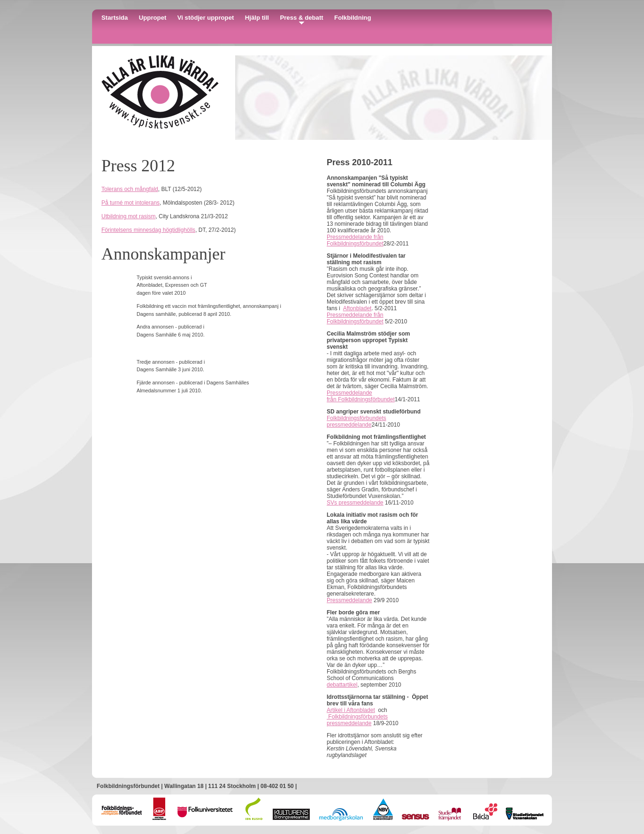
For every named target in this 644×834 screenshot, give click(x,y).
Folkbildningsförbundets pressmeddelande (356, 421)
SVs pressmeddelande (355, 503)
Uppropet (153, 18)
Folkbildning (353, 18)
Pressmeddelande (349, 600)
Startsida (115, 18)
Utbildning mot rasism (128, 216)
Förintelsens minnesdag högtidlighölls (148, 230)
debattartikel (342, 685)
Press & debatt (301, 18)
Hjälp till (257, 18)
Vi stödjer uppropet (206, 18)
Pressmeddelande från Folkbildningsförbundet (355, 240)
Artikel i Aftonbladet (351, 710)
